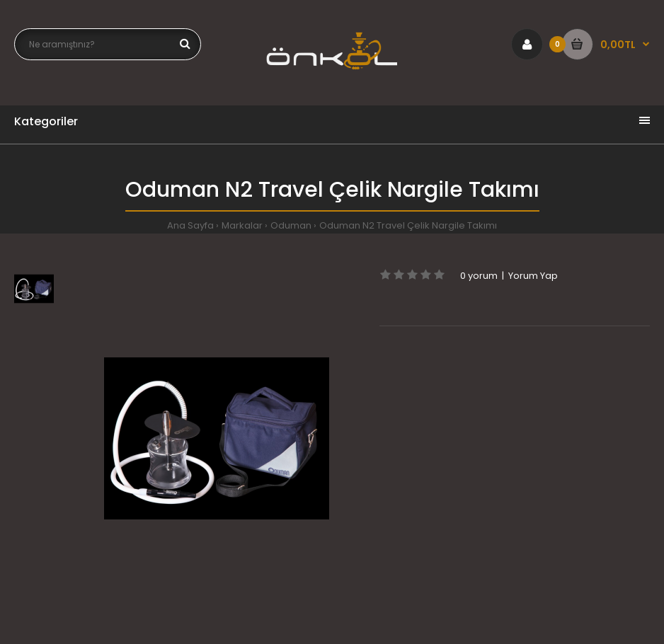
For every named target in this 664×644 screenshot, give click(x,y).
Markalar (242, 225)
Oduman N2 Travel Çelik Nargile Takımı (408, 225)
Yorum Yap (533, 276)
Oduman (291, 225)
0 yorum (479, 276)
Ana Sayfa (190, 225)
